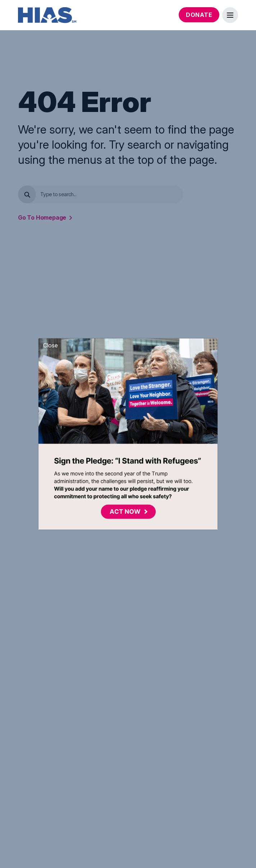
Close (51, 345)
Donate (199, 15)
